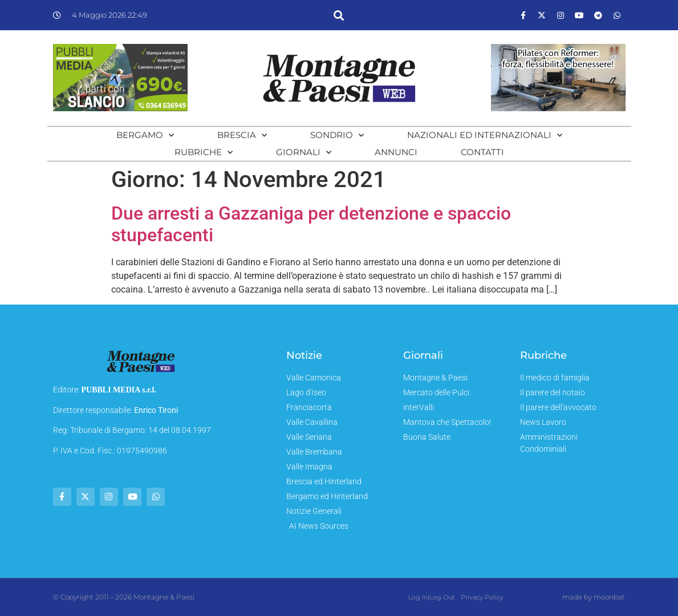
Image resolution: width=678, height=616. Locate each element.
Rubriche (204, 152)
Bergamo (145, 135)
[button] (339, 15)
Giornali (304, 152)
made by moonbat (594, 597)
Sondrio (337, 135)
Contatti (482, 152)
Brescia (242, 135)
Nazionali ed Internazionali (485, 135)
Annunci (396, 152)
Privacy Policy (482, 597)
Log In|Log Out (431, 597)
